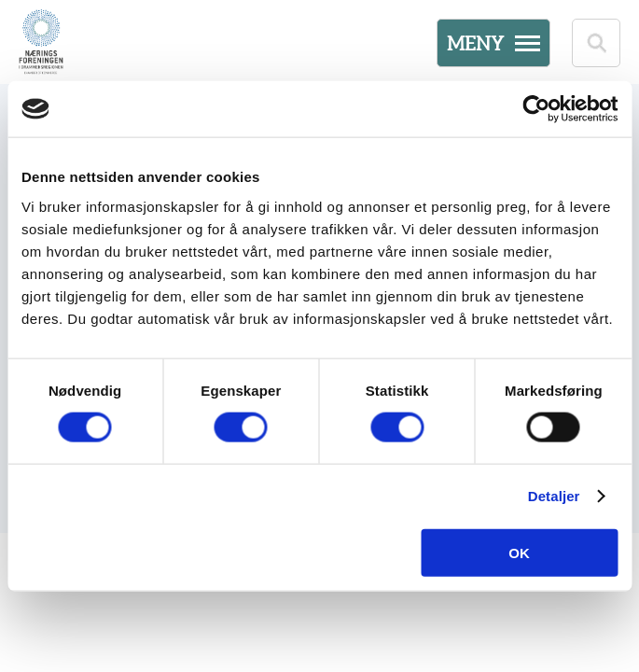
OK (519, 552)
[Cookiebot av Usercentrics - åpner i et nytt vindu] (536, 109)
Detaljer (554, 496)
